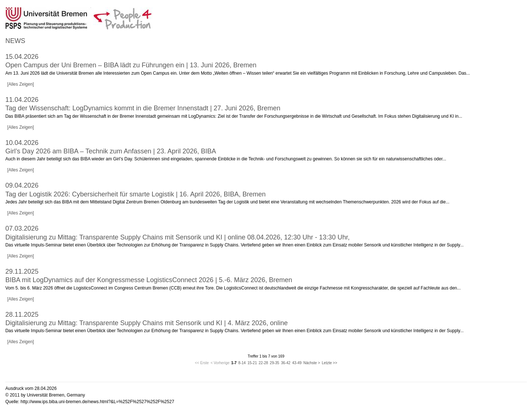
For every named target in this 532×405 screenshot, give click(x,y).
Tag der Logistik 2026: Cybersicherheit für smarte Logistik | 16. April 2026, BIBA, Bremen (135, 194)
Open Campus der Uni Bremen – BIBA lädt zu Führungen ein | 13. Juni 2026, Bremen (131, 65)
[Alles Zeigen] (20, 84)
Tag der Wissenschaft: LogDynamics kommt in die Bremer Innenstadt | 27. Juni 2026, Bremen (143, 108)
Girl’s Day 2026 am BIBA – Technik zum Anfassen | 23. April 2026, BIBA (110, 151)
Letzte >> (330, 363)
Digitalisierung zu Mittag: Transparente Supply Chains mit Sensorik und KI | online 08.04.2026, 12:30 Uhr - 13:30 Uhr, (177, 237)
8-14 (242, 363)
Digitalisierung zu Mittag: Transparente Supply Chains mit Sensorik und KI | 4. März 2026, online (146, 323)
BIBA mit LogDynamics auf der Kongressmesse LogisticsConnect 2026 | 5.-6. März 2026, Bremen (149, 280)
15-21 (252, 363)
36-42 (286, 363)
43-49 (297, 363)
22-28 (263, 363)
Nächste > (312, 363)
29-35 (275, 363)
